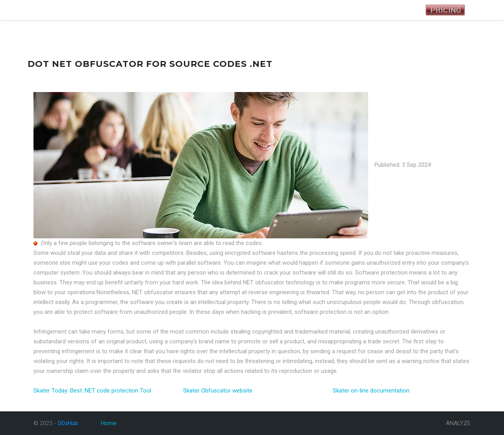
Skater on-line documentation (371, 391)
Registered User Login (387, 10)
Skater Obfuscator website (218, 391)
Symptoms (109, 10)
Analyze (137, 10)
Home (109, 423)
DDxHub (46, 10)
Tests (84, 10)
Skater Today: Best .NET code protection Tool (92, 391)
